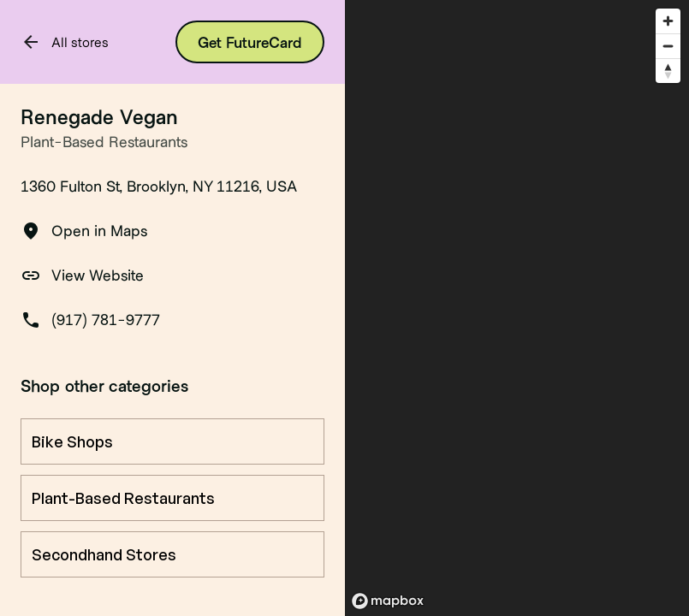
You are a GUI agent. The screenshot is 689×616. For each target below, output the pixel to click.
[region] (517, 308)
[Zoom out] (668, 46)
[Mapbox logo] (388, 601)
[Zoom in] (668, 21)
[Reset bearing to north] (668, 71)
